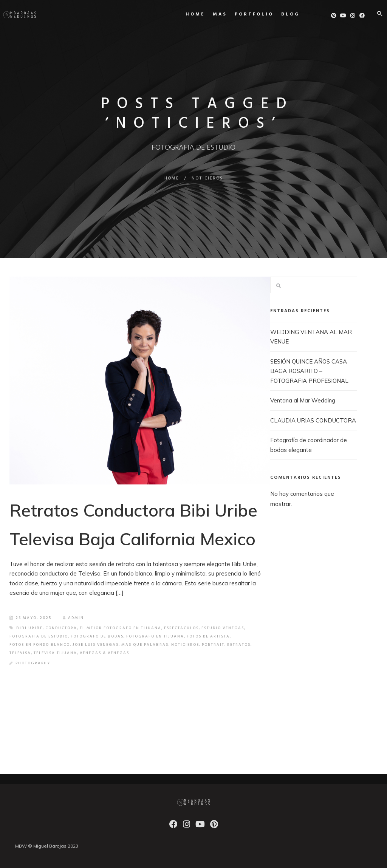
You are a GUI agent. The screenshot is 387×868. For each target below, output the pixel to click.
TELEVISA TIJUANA (55, 653)
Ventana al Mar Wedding (303, 400)
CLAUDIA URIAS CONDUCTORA (313, 420)
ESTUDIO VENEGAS (223, 628)
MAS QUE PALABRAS (145, 645)
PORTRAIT (213, 645)
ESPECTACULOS (181, 628)
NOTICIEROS (185, 645)
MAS (211, 14)
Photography (33, 663)
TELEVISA (20, 653)
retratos (239, 645)
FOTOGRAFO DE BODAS (97, 636)
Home (187, 14)
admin (73, 618)
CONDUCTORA (61, 628)
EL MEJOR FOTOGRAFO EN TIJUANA (121, 628)
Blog (282, 14)
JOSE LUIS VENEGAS (96, 645)
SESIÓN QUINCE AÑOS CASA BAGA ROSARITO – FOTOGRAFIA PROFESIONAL (309, 371)
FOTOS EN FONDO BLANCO (40, 645)
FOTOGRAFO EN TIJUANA (155, 636)
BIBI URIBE (29, 628)
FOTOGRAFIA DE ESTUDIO (39, 636)
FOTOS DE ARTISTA (208, 636)
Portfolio (245, 14)
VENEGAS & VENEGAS (104, 653)
